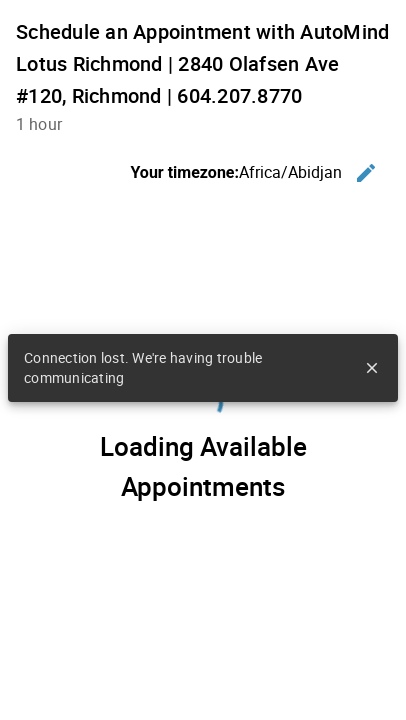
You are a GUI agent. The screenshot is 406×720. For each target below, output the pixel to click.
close (372, 368)
